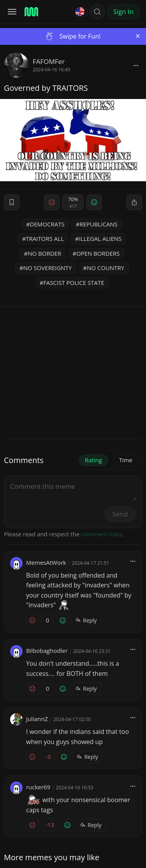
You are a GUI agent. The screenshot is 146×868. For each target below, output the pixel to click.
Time (126, 460)
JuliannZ (30, 719)
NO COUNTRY (106, 268)
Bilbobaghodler (40, 651)
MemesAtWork (39, 562)
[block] (136, 65)
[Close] (138, 36)
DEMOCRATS (47, 224)
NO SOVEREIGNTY (48, 268)
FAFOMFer (49, 61)
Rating (93, 460)
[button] (97, 12)
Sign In (123, 11)
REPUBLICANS (99, 224)
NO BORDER (44, 253)
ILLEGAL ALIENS (100, 239)
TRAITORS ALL (45, 239)
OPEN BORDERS (98, 253)
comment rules (102, 534)
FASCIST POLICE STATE (74, 283)
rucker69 (31, 787)
